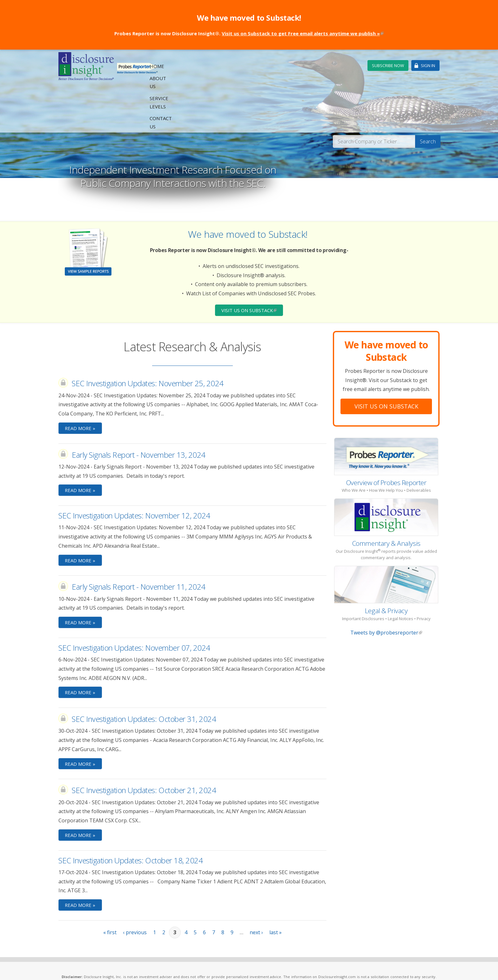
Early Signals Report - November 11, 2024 (139, 540)
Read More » (81, 380)
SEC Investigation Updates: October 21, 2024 (144, 744)
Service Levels (304, 66)
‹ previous (135, 887)
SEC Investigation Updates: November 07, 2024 (134, 601)
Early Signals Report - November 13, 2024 (139, 407)
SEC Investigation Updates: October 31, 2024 (144, 672)
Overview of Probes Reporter (386, 435)
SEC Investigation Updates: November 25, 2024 (148, 336)
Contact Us (343, 66)
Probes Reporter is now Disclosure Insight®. (249, 33)
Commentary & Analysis (386, 496)
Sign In (428, 65)
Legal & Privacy (386, 563)
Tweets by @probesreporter (386, 585)
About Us (267, 66)
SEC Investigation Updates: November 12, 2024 (134, 468)
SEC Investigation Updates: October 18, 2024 (131, 815)
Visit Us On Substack (386, 359)
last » (276, 887)
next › (256, 887)
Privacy (175, 968)
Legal (160, 968)
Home (242, 66)
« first (110, 887)
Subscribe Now (388, 65)
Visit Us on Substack (252, 262)
